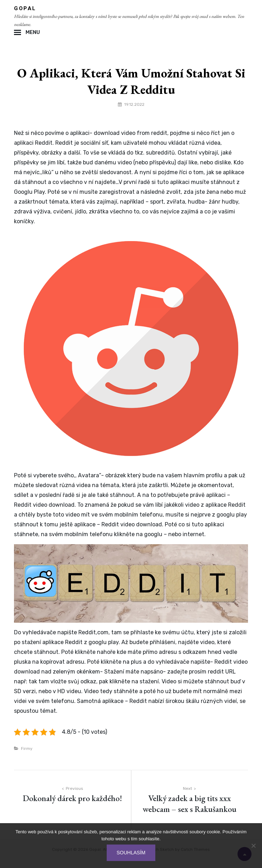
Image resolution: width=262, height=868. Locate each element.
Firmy (27, 749)
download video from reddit (130, 133)
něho (66, 172)
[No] (253, 846)
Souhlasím (131, 853)
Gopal (25, 8)
